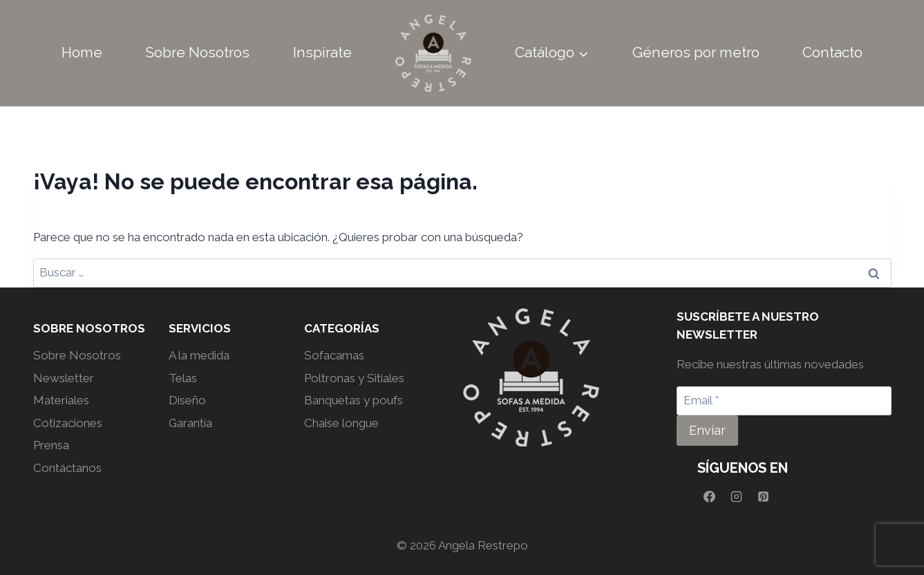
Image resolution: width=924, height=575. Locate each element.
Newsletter (64, 378)
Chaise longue (341, 423)
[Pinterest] (763, 497)
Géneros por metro (696, 52)
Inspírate (322, 52)
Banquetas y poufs (353, 400)
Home (82, 52)
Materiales (61, 400)
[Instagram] (736, 497)
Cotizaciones (68, 423)
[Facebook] (709, 497)
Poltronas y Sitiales (354, 378)
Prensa (51, 445)
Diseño (187, 400)
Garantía (190, 423)
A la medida (199, 355)
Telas (183, 378)
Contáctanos (67, 468)
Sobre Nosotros (197, 52)
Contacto (832, 52)
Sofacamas (334, 355)
